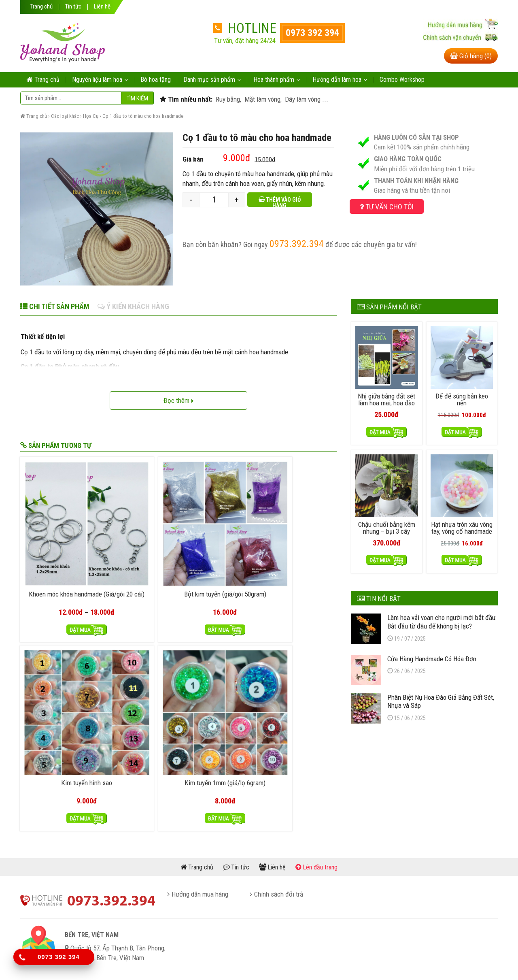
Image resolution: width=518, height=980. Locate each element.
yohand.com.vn (263, 963)
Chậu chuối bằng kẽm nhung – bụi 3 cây (387, 526)
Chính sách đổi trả (279, 806)
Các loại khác (65, 116)
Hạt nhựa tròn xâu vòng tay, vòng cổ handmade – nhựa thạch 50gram (462, 533)
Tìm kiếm (137, 98)
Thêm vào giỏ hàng (283, 202)
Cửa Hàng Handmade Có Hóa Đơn (432, 656)
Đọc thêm (178, 401)
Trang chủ (41, 7)
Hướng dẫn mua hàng (200, 806)
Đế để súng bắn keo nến (462, 398)
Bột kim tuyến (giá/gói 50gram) (138, 539)
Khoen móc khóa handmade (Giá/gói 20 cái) (57, 542)
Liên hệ (102, 7)
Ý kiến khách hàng (133, 306)
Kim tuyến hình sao (219, 535)
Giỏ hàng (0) (471, 56)
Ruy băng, (228, 99)
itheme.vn (338, 963)
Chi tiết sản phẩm (55, 306)
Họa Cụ (91, 116)
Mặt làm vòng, (262, 99)
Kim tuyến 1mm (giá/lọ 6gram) (299, 539)
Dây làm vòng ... (306, 99)
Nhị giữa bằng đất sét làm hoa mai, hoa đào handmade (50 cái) (386, 402)
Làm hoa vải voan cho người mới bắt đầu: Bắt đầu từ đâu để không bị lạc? (442, 619)
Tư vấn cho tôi (387, 207)
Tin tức (73, 7)
